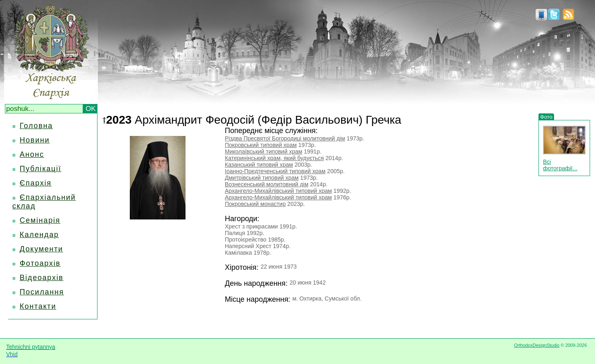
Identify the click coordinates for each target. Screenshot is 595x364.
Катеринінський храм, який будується (274, 158)
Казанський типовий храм (259, 165)
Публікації (41, 169)
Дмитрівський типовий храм (262, 178)
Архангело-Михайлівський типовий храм (278, 191)
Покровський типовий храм (261, 145)
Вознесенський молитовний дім (267, 184)
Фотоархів (40, 263)
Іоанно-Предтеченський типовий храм (275, 171)
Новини (35, 140)
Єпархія (36, 183)
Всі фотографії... (560, 165)
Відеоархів (42, 278)
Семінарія (40, 220)
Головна (36, 126)
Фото (546, 117)
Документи (41, 249)
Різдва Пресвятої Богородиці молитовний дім (285, 138)
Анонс (32, 154)
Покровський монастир (255, 204)
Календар (39, 235)
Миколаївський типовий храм (264, 151)
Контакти (38, 306)
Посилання (42, 292)
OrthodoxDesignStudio (537, 345)
